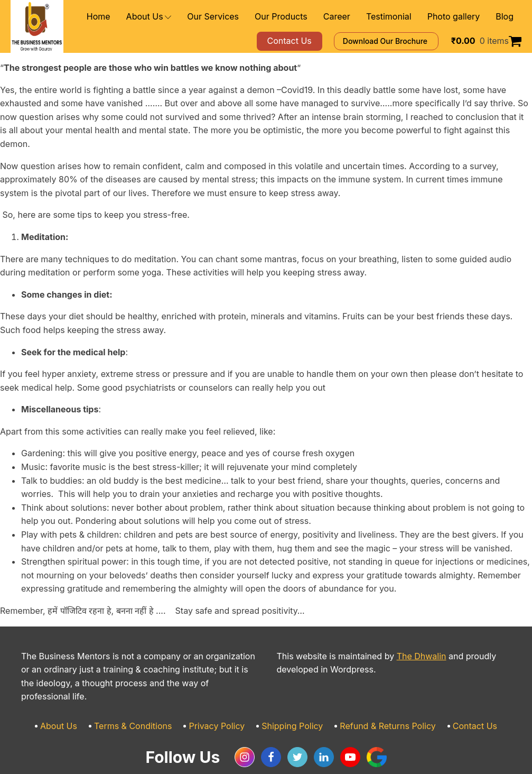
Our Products (304, 17)
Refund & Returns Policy (378, 699)
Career (353, 17)
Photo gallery (459, 17)
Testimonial (400, 17)
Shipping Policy (291, 699)
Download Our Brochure (401, 41)
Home (139, 17)
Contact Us (456, 699)
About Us (185, 17)
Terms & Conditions (146, 699)
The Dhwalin (402, 643)
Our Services (243, 17)
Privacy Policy (222, 699)
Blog (505, 17)
